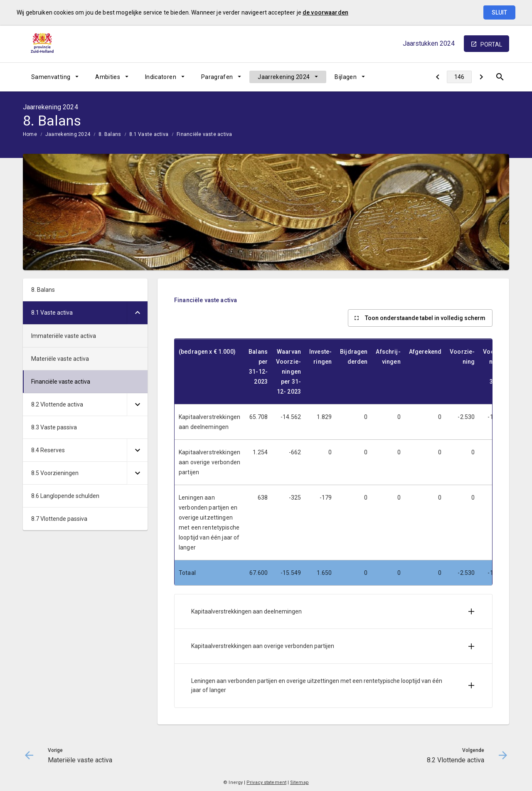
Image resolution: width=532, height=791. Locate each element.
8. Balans (110, 134)
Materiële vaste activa (60, 359)
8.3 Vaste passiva (54, 427)
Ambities (108, 77)
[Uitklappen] (137, 313)
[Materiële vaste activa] (437, 77)
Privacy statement (266, 782)
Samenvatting (51, 77)
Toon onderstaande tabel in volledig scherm (425, 318)
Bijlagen (346, 77)
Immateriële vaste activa (64, 336)
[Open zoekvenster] (500, 77)
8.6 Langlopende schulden (65, 496)
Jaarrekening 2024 (284, 77)
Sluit (499, 12)
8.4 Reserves (48, 450)
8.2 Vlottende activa (57, 404)
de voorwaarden (325, 12)
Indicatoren (161, 77)
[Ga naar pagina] (459, 77)
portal (491, 44)
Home (30, 134)
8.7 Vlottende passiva (59, 519)
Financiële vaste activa (204, 134)
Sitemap (299, 782)
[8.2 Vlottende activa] (481, 77)
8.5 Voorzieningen (55, 473)
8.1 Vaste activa (149, 134)
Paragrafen (217, 77)
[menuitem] (55, 77)
